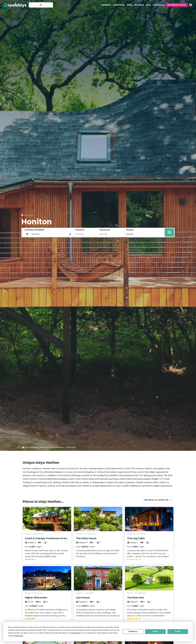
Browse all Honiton (158, 500)
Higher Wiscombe (36, 598)
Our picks (139, 5)
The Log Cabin (136, 538)
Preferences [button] (19, 636)
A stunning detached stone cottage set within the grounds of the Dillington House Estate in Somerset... (98, 554)
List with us (158, 5)
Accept (178, 631)
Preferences (133, 631)
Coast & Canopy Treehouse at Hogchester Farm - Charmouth (49, 447)
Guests (130, 230)
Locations (106, 5)
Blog (148, 5)
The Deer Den (136, 598)
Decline (155, 631)
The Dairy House (86, 538)
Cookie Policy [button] (76, 633)
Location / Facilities (35, 230)
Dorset (28, 534)
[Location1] (49, 234)
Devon (28, 593)
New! (130, 5)
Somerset (81, 534)
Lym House (83, 598)
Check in (80, 230)
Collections (119, 5)
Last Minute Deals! (177, 5)
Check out (105, 230)
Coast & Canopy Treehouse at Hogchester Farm (55, 538)
